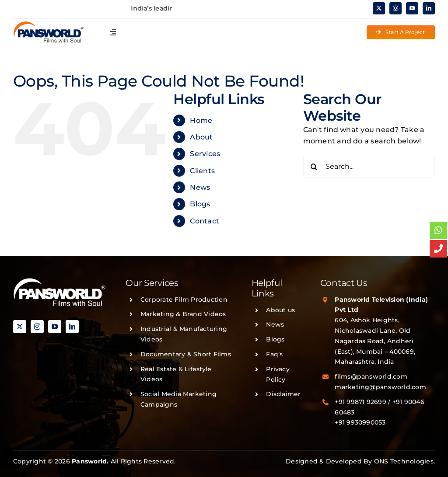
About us (280, 310)
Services (205, 154)
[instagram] (395, 8)
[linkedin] (429, 8)
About (201, 137)
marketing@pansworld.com (380, 387)
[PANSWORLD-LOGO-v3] (49, 24)
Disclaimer (283, 394)
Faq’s (274, 354)
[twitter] (379, 8)
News (200, 187)
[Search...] (369, 167)
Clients (202, 171)
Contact (205, 221)
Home (201, 120)
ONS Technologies (404, 461)
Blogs (200, 204)
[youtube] (412, 8)
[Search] (314, 167)
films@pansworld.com (371, 376)
